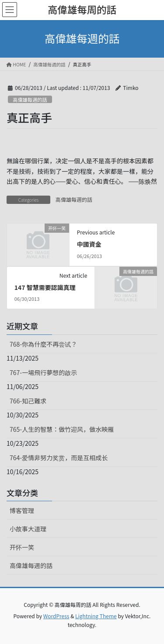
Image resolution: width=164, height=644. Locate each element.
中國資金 (89, 244)
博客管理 (22, 510)
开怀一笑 (22, 547)
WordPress (56, 616)
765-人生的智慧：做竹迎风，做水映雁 (62, 429)
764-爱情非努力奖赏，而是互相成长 (59, 458)
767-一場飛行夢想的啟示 (43, 372)
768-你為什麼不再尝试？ (43, 344)
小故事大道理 (28, 529)
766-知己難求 (28, 401)
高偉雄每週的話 (30, 100)
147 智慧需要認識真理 (45, 287)
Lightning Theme (96, 616)
